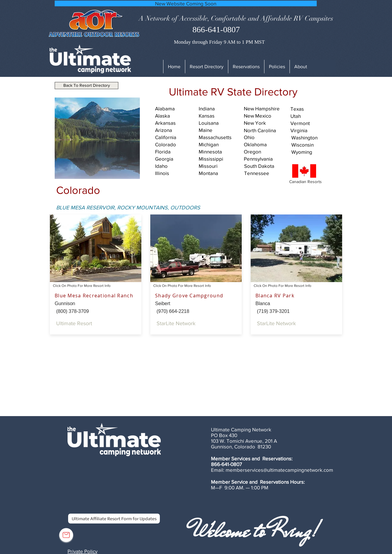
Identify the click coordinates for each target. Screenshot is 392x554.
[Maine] (220, 130)
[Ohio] (265, 137)
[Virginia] (311, 130)
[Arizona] (176, 130)
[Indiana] (220, 109)
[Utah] (311, 116)
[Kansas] (220, 116)
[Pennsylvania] (265, 159)
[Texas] (311, 109)
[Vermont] (311, 123)
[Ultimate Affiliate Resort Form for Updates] (114, 519)
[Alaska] (176, 116)
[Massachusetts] (220, 137)
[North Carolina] (265, 130)
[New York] (265, 123)
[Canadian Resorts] (309, 182)
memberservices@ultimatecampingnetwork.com (279, 470)
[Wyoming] (312, 152)
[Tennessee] (265, 173)
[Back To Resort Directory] (86, 86)
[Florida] (176, 152)
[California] (176, 137)
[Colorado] (176, 144)
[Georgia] (176, 159)
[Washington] (312, 138)
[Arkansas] (176, 123)
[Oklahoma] (265, 144)
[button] (277, 67)
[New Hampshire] (265, 109)
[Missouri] (220, 166)
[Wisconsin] (312, 145)
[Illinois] (176, 173)
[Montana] (220, 173)
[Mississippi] (220, 159)
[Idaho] (176, 166)
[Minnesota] (220, 152)
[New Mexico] (265, 116)
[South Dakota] (265, 166)
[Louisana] (220, 123)
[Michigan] (220, 144)
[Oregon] (265, 152)
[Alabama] (176, 109)
